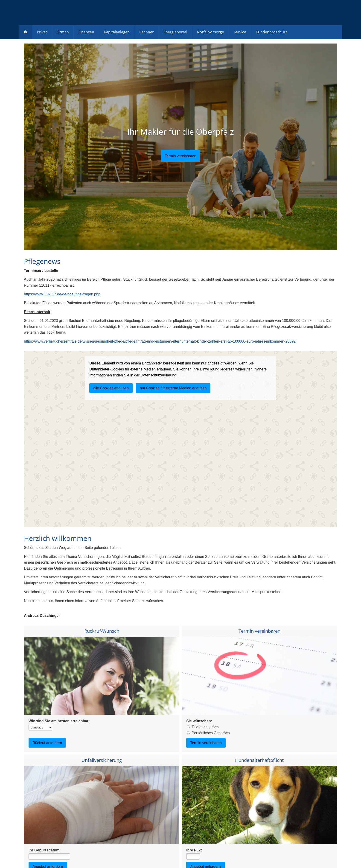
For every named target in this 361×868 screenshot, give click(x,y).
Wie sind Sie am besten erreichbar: (59, 721)
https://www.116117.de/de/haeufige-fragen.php (62, 294)
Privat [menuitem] (42, 32)
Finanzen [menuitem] (86, 32)
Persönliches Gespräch (211, 733)
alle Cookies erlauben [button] (111, 388)
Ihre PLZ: (194, 850)
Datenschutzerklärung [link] (158, 375)
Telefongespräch (205, 727)
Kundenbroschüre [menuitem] (272, 32)
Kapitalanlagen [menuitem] (117, 32)
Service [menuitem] (240, 32)
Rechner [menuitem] (147, 32)
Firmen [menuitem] (63, 32)
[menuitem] (26, 32)
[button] (181, 156)
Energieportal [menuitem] (175, 32)
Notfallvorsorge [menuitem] (210, 32)
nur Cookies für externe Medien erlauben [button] (173, 388)
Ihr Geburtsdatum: (45, 850)
